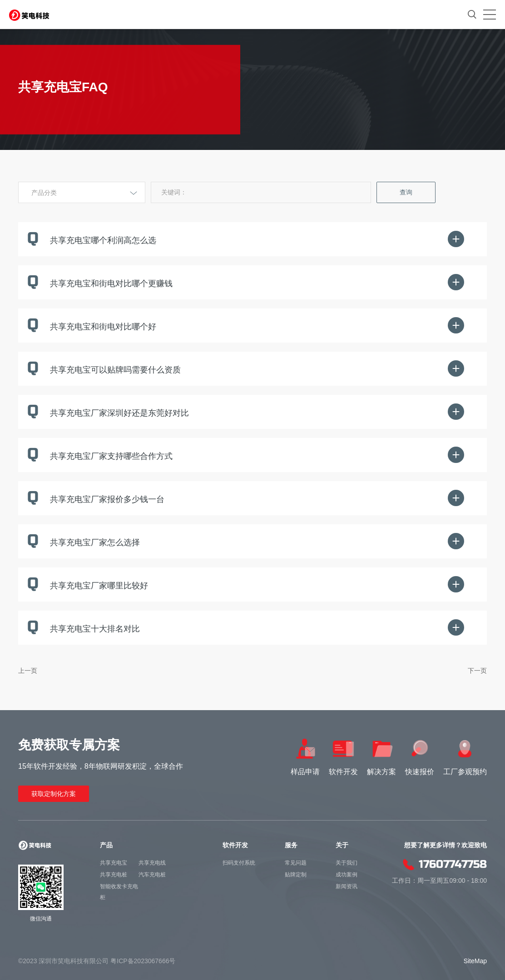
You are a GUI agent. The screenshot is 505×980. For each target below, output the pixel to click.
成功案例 (347, 875)
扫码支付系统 (239, 863)
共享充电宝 (114, 863)
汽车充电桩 (152, 875)
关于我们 (347, 863)
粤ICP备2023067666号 (143, 961)
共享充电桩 (114, 875)
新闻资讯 (347, 886)
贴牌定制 (296, 875)
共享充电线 (152, 863)
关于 (342, 845)
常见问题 (296, 863)
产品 (106, 845)
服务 (291, 845)
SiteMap (475, 961)
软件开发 (235, 845)
